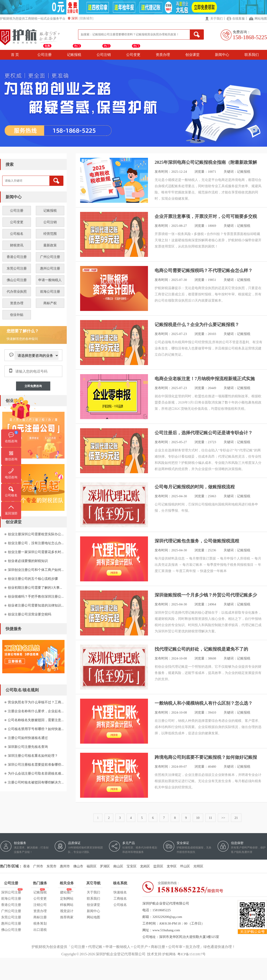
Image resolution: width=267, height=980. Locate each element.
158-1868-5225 (250, 37)
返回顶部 (11, 513)
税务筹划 (40, 923)
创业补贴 (17, 315)
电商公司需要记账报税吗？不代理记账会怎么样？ (204, 270)
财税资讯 (17, 245)
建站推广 (67, 892)
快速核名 (120, 892)
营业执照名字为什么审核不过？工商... (36, 702)
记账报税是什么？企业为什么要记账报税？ (197, 325)
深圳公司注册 (11, 892)
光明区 (198, 866)
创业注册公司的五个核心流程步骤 (33, 579)
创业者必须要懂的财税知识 (28, 561)
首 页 (15, 55)
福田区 (92, 866)
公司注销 (104, 55)
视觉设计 (67, 911)
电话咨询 (11, 477)
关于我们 (216, 19)
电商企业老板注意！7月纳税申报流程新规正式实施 (205, 379)
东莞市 (52, 866)
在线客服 (239, 19)
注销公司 (40, 905)
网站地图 (261, 19)
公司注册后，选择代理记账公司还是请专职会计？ (204, 433)
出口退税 (40, 930)
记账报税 (74, 55)
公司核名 (17, 234)
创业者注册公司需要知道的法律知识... (36, 605)
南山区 (118, 866)
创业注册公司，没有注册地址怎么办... (36, 543)
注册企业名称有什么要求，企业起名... (36, 711)
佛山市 (78, 866)
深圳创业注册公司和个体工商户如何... (36, 570)
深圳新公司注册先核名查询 (28, 747)
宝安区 (132, 866)
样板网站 (67, 905)
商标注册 (40, 917)
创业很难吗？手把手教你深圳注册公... (36, 597)
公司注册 (44, 55)
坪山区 (185, 866)
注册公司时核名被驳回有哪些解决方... (36, 782)
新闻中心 (222, 55)
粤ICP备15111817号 (191, 954)
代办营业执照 (17, 292)
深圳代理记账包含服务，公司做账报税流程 (197, 541)
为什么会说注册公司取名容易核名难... (36, 773)
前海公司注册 (50, 292)
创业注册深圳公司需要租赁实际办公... (36, 534)
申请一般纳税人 (50, 280)
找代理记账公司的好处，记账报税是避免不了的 (201, 649)
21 (236, 818)
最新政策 (50, 245)
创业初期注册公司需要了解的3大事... (35, 588)
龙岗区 (145, 866)
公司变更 (133, 55)
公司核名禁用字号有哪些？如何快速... (36, 729)
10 (198, 818)
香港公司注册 (17, 257)
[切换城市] (86, 18)
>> (223, 818)
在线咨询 (11, 441)
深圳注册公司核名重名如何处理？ (33, 756)
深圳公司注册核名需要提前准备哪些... (36, 765)
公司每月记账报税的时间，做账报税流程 (195, 487)
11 (210, 818)
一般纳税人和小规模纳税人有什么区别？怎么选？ (204, 703)
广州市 (38, 866)
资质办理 (163, 55)
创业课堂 (192, 55)
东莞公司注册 (17, 268)
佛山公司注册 (17, 280)
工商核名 (120, 899)
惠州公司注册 (50, 268)
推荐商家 (67, 917)
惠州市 (65, 866)
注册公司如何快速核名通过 (28, 738)
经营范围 (50, 234)
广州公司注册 (50, 257)
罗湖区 (105, 866)
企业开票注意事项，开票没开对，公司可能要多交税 (206, 216)
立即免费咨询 (33, 386)
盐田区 (158, 866)
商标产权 (50, 303)
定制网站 (67, 899)
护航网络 (169, 954)
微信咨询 (11, 459)
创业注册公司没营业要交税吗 (29, 614)
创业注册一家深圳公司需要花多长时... (36, 552)
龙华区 (172, 866)
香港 (26, 866)
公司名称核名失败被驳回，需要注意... (36, 720)
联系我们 (252, 55)
